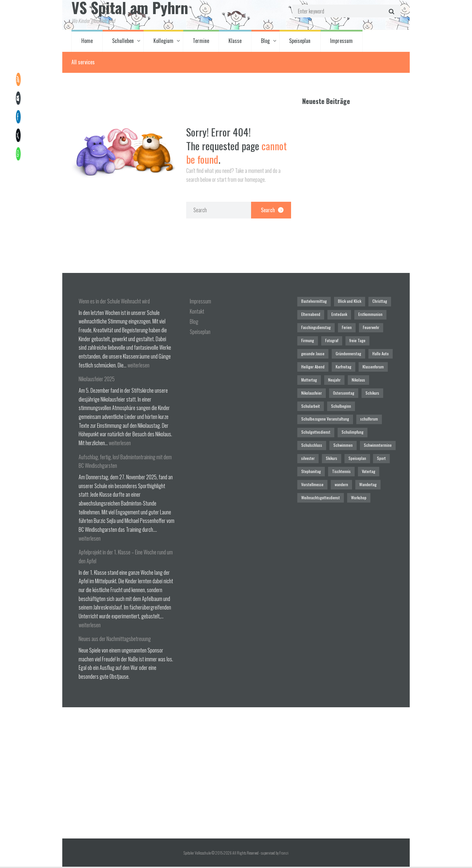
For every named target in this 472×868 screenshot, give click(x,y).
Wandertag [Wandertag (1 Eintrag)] (365, 462)
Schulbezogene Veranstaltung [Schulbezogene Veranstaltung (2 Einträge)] (354, 401)
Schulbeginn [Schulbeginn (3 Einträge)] (311, 401)
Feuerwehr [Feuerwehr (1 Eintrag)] (368, 327)
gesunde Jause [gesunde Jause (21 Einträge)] (313, 351)
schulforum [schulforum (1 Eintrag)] (310, 413)
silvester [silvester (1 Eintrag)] (308, 437)
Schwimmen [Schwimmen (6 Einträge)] (342, 425)
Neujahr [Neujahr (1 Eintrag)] (332, 376)
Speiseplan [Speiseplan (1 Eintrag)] (354, 437)
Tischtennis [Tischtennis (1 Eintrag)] (339, 450)
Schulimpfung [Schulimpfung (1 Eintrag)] (378, 413)
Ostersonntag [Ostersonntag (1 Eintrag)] (311, 388)
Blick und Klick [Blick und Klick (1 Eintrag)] (347, 302)
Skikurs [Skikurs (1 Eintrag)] (330, 437)
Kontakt (197, 313)
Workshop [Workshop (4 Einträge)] (356, 474)
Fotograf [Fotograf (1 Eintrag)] (330, 339)
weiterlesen (138, 366)
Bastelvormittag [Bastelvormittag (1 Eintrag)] (313, 302)
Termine (201, 42)
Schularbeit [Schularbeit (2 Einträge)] (365, 388)
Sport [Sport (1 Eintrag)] (378, 437)
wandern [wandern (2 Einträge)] (340, 462)
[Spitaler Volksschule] (236, 774)
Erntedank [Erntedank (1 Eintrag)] (338, 315)
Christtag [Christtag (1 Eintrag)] (376, 302)
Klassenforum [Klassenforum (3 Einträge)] (371, 364)
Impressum (341, 42)
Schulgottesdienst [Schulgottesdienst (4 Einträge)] (343, 413)
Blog (265, 42)
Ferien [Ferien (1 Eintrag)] (345, 327)
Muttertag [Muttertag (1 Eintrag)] (308, 376)
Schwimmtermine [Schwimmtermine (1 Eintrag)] (375, 425)
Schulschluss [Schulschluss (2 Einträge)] (312, 425)
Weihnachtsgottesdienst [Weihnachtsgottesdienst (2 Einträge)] (320, 474)
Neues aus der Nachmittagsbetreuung (115, 640)
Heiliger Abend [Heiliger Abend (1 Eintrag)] (313, 364)
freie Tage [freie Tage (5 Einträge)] (354, 339)
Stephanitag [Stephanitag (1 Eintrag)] (310, 450)
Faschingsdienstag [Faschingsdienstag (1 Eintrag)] (315, 327)
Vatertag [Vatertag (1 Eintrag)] (364, 450)
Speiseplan (300, 42)
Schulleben (123, 42)
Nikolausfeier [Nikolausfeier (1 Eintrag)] (382, 376)
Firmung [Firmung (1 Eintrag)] (307, 339)
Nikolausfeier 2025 (97, 380)
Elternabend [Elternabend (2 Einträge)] (311, 315)
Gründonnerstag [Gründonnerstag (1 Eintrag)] (347, 351)
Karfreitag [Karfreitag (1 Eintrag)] (342, 364)
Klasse (235, 42)
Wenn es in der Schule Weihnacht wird (114, 302)
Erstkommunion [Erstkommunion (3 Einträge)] (368, 315)
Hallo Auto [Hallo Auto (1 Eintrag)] (378, 351)
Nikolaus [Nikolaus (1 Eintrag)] (355, 376)
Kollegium (163, 42)
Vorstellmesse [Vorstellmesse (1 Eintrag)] (312, 462)
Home (87, 42)
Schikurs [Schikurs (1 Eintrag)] (338, 388)
